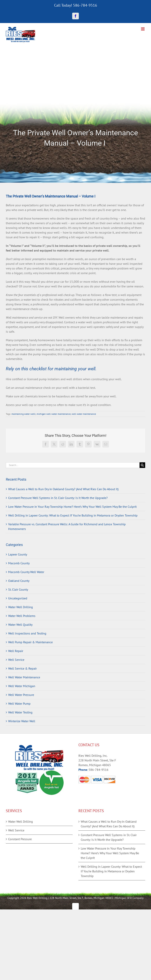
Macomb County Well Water (26, 572)
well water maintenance (84, 414)
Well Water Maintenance (24, 677)
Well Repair (16, 651)
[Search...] (73, 465)
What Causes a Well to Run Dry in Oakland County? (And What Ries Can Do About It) (63, 489)
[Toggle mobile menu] (143, 29)
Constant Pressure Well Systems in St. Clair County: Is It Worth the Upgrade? (58, 498)
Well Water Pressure (21, 695)
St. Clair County (18, 589)
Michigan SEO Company (129, 898)
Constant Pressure (20, 839)
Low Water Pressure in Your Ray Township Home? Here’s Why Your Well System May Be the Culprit (72, 507)
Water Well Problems (22, 616)
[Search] (142, 465)
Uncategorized (18, 598)
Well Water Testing (20, 712)
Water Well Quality (20, 625)
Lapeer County (18, 554)
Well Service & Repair (22, 668)
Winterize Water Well (22, 721)
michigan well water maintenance (54, 414)
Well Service (16, 660)
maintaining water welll (24, 414)
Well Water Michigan (22, 686)
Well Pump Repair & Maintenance (30, 642)
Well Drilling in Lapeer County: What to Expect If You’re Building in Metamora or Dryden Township (73, 515)
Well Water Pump (19, 704)
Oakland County (19, 581)
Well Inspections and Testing (27, 633)
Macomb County (19, 563)
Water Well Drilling (21, 607)
